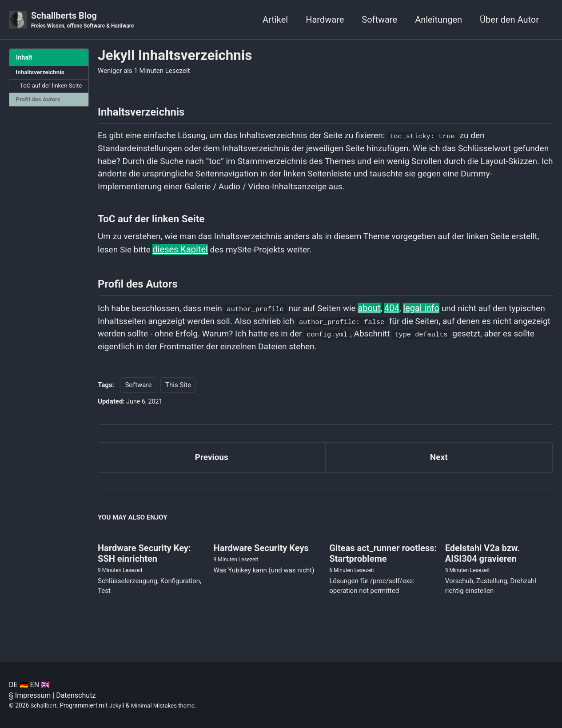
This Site (178, 395)
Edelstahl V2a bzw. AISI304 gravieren (482, 566)
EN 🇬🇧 (40, 685)
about (382, 316)
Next (439, 468)
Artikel (275, 20)
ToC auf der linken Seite (45, 91)
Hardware (325, 20)
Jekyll (118, 705)
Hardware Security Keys (261, 560)
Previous (212, 468)
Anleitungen (438, 20)
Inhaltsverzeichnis (41, 73)
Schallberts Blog (85, 20)
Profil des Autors (39, 110)
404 (405, 316)
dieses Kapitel (214, 256)
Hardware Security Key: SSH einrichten (144, 566)
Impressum (33, 695)
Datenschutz (76, 695)
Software (379, 20)
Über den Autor (509, 20)
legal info (434, 316)
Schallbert (44, 705)
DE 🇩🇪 (19, 685)
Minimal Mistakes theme (166, 705)
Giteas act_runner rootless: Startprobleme (383, 566)
